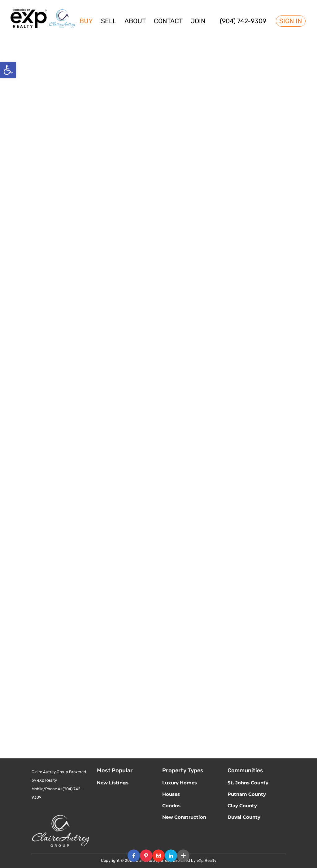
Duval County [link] (244, 817)
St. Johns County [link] (248, 783)
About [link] (135, 22)
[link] (8, 70)
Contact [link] (168, 22)
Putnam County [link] (247, 794)
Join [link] (198, 22)
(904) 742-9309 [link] (243, 22)
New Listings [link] (113, 783)
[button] (134, 856)
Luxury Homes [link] (180, 783)
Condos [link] (171, 806)
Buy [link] (86, 22)
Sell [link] (109, 22)
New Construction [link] (184, 817)
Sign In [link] (291, 21)
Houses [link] (171, 794)
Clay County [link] (242, 806)
